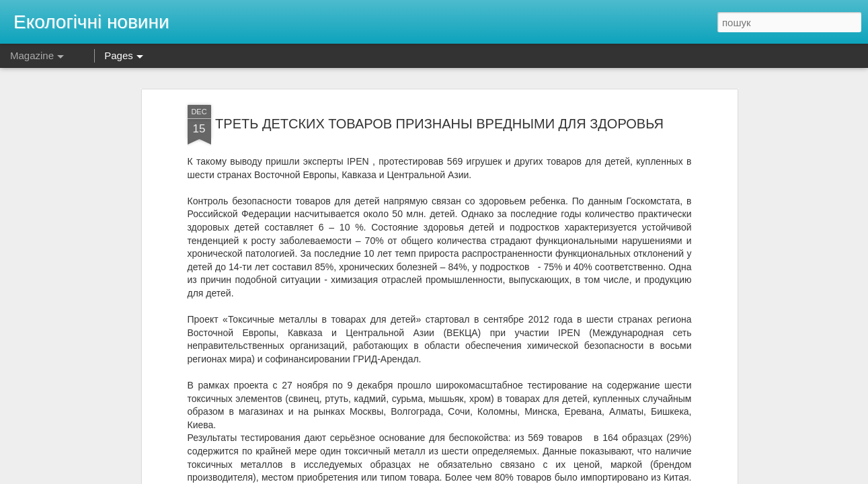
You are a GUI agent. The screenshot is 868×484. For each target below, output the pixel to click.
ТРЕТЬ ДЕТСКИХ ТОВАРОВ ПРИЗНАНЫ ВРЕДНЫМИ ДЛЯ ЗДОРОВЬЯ (439, 124)
